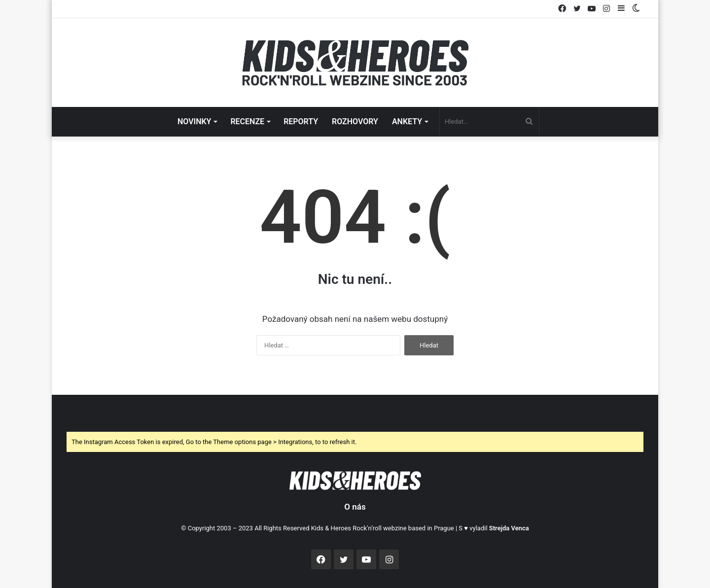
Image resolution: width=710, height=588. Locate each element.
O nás (355, 507)
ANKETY (407, 121)
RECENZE (247, 121)
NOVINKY (194, 121)
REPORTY (301, 121)
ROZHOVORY (355, 121)
